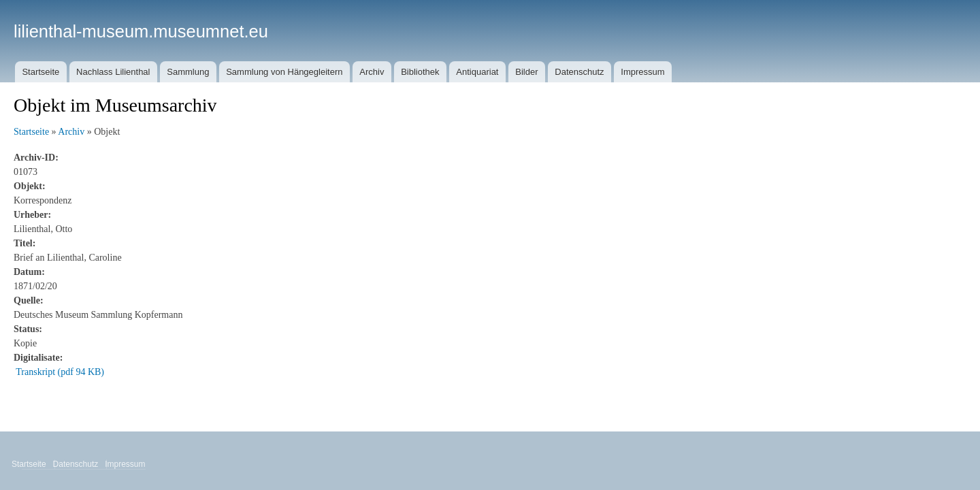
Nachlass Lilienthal (113, 72)
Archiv (372, 72)
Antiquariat (477, 72)
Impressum (642, 72)
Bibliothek (420, 72)
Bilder (526, 72)
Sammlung (188, 72)
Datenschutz (579, 72)
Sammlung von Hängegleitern (284, 72)
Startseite (40, 72)
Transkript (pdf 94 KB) (60, 372)
